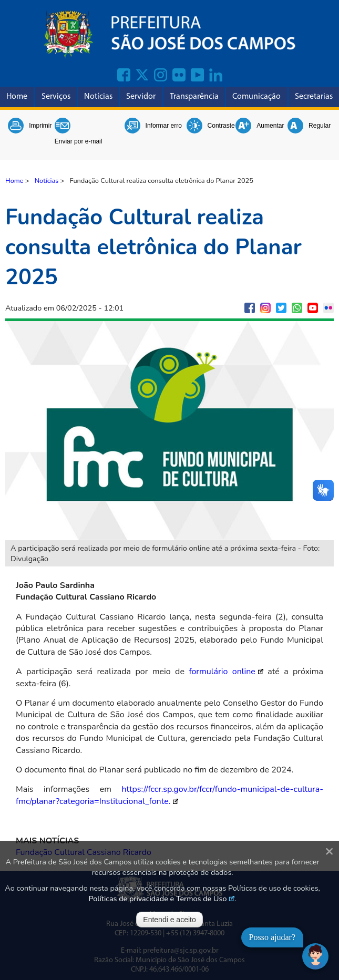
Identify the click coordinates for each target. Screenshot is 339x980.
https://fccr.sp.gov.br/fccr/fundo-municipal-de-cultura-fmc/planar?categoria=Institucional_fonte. (169, 795)
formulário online (222, 672)
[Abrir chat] (315, 956)
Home (17, 97)
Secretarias (314, 97)
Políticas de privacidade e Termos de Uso (158, 899)
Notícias (98, 97)
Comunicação (256, 97)
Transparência (194, 97)
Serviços (56, 97)
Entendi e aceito (169, 920)
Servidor (141, 97)
